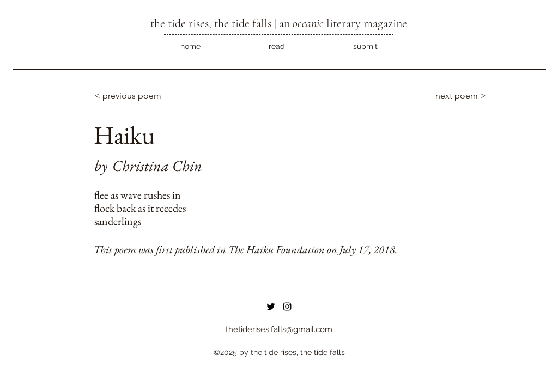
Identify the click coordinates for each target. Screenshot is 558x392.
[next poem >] (454, 96)
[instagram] (287, 307)
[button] (277, 46)
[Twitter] (271, 307)
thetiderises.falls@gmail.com (279, 329)
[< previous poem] (130, 96)
